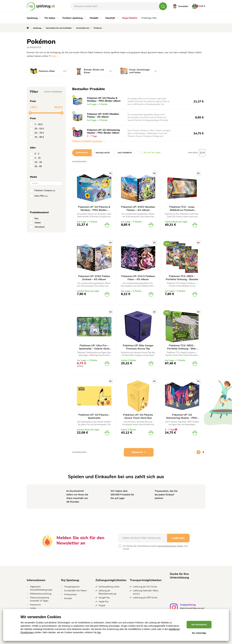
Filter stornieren (53, 92)
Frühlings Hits (149, 18)
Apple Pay (104, 602)
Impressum (35, 605)
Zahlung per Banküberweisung (107, 592)
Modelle (95, 18)
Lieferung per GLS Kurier (145, 587)
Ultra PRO (39, 196)
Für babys (51, 18)
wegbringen (178, 538)
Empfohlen (82, 153)
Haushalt (112, 18)
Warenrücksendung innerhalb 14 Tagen (39, 599)
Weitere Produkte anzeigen (89, 141)
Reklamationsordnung (41, 594)
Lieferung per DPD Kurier (145, 598)
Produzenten (70, 594)
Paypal (102, 605)
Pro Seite (193, 153)
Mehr (54, 56)
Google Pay (104, 598)
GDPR (33, 609)
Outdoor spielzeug (74, 18)
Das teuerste (125, 153)
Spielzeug (34, 18)
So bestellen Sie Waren (75, 591)
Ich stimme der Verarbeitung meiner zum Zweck (155, 547)
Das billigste (103, 153)
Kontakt (68, 598)
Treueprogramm (72, 587)
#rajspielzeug (188, 605)
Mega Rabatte (130, 18)
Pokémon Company (43, 191)
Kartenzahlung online (109, 587)
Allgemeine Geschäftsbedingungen (41, 588)
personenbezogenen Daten (170, 546)
